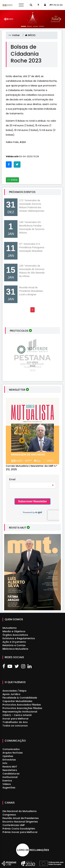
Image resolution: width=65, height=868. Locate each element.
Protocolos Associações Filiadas (22, 708)
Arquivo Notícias (13, 753)
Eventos (7, 781)
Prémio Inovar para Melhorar (20, 832)
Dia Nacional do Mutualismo (20, 811)
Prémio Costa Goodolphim (19, 829)
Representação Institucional (20, 712)
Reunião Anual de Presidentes (21, 818)
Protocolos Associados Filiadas (22, 705)
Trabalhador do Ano (15, 722)
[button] (5, 19)
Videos (7, 784)
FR (55, 5)
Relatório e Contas (14, 645)
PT (51, 5)
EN (61, 5)
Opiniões (8, 756)
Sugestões (9, 788)
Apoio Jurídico (11, 694)
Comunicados (11, 749)
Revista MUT (10, 767)
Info (5, 763)
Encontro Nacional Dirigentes (20, 822)
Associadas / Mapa (14, 691)
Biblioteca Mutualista (15, 649)
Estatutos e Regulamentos (19, 638)
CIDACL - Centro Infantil (17, 715)
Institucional (10, 777)
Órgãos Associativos (15, 635)
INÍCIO (30, 35)
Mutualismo (10, 628)
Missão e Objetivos (14, 631)
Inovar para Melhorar (16, 719)
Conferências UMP (14, 825)
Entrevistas (9, 760)
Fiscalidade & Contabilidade (20, 698)
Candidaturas (11, 774)
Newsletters (10, 770)
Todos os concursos (15, 726)
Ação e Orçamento (14, 642)
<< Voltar (14, 35)
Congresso (9, 815)
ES (58, 5)
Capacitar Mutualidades (17, 701)
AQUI (23, 142)
